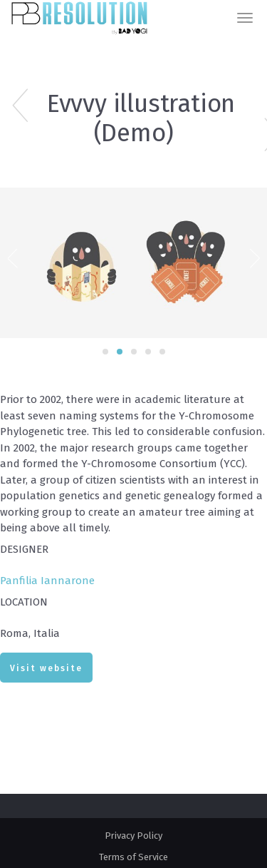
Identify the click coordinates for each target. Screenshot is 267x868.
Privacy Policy (133, 836)
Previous (12, 257)
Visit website (46, 668)
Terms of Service (133, 857)
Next (255, 257)
